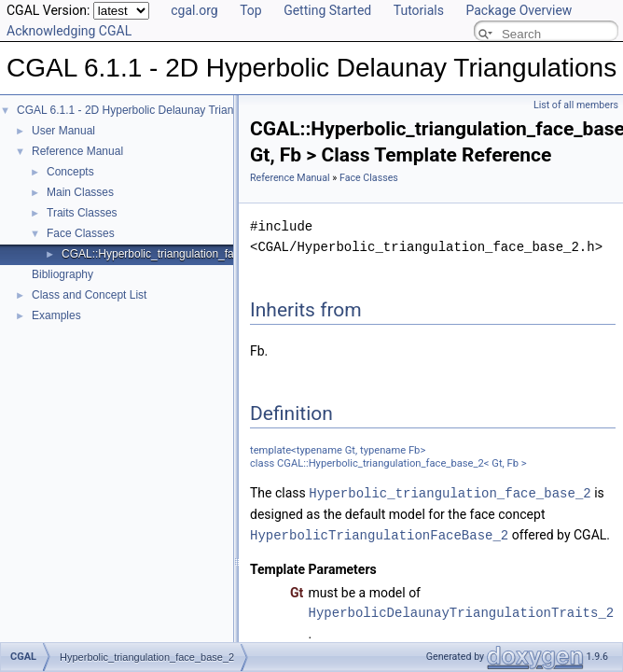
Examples (56, 315)
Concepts (70, 172)
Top (251, 10)
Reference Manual (77, 151)
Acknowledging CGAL (69, 31)
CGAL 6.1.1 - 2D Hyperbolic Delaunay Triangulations (147, 110)
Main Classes (80, 192)
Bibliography (62, 274)
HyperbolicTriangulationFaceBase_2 (379, 533)
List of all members (576, 105)
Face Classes (81, 233)
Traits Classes (82, 213)
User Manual (63, 131)
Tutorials (419, 10)
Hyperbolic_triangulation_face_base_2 (450, 492)
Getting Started (327, 10)
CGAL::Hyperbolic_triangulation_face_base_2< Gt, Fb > (201, 254)
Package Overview (519, 10)
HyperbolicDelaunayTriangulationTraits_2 (462, 611)
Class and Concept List (89, 295)
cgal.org (194, 10)
